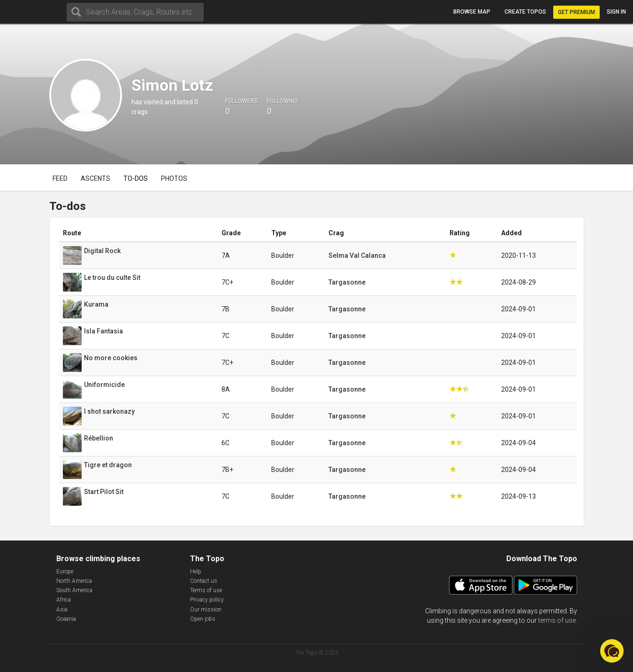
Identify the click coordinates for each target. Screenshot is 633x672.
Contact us (204, 581)
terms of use (557, 620)
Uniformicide (104, 385)
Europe (65, 572)
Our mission (206, 610)
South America (74, 590)
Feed (60, 178)
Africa (64, 600)
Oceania (66, 619)
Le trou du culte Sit (112, 278)
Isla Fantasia (103, 331)
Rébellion (99, 438)
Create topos (525, 12)
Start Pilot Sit (104, 492)
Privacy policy (207, 600)
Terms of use (206, 590)
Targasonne (347, 282)
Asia (62, 610)
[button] (612, 651)
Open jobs (203, 619)
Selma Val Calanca (357, 255)
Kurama (96, 304)
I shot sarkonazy (109, 411)
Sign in (616, 12)
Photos (174, 178)
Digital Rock (102, 251)
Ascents (95, 178)
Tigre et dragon (108, 465)
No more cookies (111, 358)
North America (74, 581)
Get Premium (576, 12)
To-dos (136, 178)
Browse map (472, 12)
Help (196, 572)
